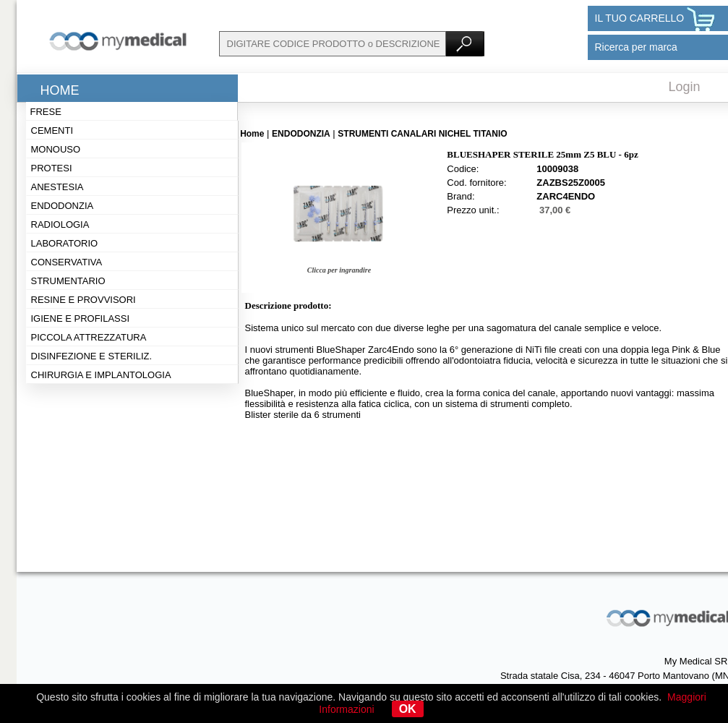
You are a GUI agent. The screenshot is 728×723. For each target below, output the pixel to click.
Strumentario (68, 281)
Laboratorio (65, 243)
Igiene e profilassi (81, 318)
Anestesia (57, 187)
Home (60, 90)
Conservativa (67, 262)
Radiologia (60, 224)
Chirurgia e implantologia (101, 375)
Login (685, 87)
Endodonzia (63, 206)
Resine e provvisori (83, 300)
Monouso (56, 149)
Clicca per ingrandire (339, 270)
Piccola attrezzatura (89, 337)
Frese (46, 112)
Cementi (52, 131)
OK (408, 709)
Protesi (52, 168)
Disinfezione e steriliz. (92, 356)
